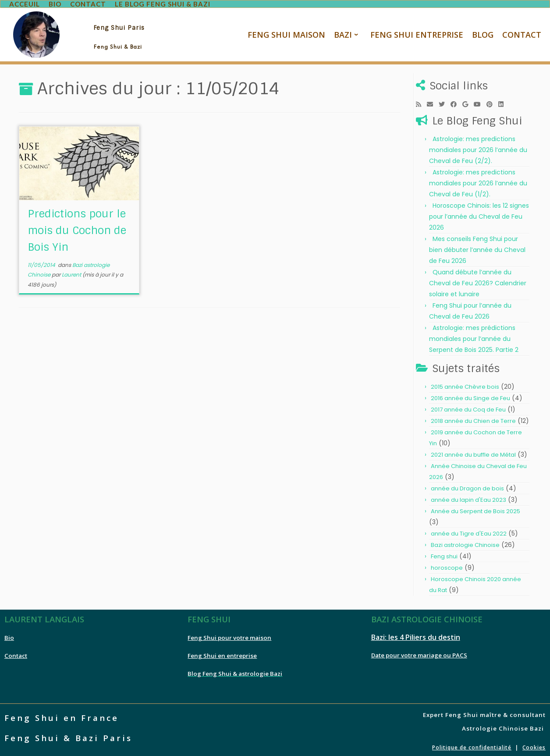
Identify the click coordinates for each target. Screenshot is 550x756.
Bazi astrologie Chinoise (465, 541)
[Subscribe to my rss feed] (421, 101)
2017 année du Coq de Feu (468, 406)
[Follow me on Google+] (468, 101)
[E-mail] (433, 101)
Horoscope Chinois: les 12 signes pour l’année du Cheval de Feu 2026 (479, 213)
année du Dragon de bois (467, 485)
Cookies (534, 744)
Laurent (71, 271)
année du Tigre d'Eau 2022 (469, 530)
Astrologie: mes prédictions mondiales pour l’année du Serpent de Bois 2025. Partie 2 (474, 335)
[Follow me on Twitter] (445, 101)
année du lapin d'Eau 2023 (468, 496)
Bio (9, 634)
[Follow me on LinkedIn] (504, 101)
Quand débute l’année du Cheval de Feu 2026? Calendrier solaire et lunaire (478, 280)
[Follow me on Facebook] (456, 101)
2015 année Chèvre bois (465, 383)
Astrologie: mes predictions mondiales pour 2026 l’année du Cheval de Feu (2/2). (478, 146)
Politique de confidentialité (472, 744)
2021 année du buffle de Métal (473, 451)
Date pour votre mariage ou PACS (419, 652)
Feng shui (444, 553)
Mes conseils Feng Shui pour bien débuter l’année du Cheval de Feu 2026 (477, 246)
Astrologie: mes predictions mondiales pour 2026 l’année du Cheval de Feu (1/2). (478, 180)
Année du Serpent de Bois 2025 (475, 508)
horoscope (447, 564)
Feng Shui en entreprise (222, 652)
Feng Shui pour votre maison (229, 634)
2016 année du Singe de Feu (470, 395)
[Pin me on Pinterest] (492, 101)
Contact (16, 652)
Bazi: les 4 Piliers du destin (416, 634)
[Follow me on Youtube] (480, 101)
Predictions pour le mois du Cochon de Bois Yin (77, 227)
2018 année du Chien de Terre (473, 417)
